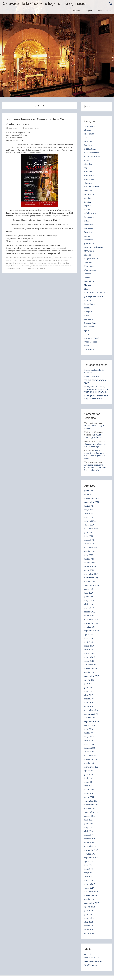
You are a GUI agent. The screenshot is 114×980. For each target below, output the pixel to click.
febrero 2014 (90, 839)
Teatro (87, 334)
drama (28, 266)
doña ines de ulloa (18, 266)
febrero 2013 (90, 884)
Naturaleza (89, 281)
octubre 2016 (90, 718)
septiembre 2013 (91, 858)
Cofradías (88, 172)
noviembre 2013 (91, 850)
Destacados (89, 194)
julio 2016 (89, 729)
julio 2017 (89, 684)
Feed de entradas (92, 958)
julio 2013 (88, 865)
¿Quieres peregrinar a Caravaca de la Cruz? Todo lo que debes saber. (95, 468)
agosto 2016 (90, 725)
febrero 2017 (90, 703)
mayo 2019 (89, 600)
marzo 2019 (89, 608)
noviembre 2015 (91, 759)
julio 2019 (89, 593)
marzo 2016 (89, 744)
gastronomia (90, 243)
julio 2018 (89, 638)
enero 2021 (89, 544)
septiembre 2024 (92, 502)
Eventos (40, 258)
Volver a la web (105, 11)
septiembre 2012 (92, 903)
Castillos (88, 164)
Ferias (87, 221)
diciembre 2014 (91, 801)
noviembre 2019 (91, 578)
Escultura (88, 202)
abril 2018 (89, 650)
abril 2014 (89, 831)
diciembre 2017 (91, 665)
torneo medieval (92, 338)
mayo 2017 (89, 691)
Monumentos (90, 270)
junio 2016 (89, 733)
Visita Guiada (90, 349)
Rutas (70, 258)
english (88, 198)
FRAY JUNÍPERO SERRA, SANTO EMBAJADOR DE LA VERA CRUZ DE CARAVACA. (96, 389)
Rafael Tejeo (90, 304)
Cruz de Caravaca (92, 187)
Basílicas (88, 145)
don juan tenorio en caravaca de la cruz (50, 263)
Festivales (89, 225)
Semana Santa (90, 323)
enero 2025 (89, 495)
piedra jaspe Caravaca (94, 296)
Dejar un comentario (38, 269)
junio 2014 (89, 824)
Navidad (88, 285)
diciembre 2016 (91, 710)
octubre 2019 (90, 582)
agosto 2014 (90, 816)
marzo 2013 (89, 880)
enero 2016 (89, 752)
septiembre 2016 (92, 721)
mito (33, 266)
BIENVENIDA (25, 258)
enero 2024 (89, 525)
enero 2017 (89, 706)
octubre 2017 (90, 672)
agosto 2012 (90, 907)
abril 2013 (88, 877)
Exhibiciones (90, 213)
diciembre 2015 (91, 756)
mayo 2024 (89, 510)
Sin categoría (90, 327)
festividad (89, 228)
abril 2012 (89, 922)
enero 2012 (89, 933)
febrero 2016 (90, 748)
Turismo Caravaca (32, 128)
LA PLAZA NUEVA (92, 376)
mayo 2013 (89, 873)
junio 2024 (89, 506)
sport (87, 330)
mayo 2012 (89, 918)
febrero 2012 (90, 929)
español (34, 258)
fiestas (87, 236)
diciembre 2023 (91, 529)
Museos (88, 274)
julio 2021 (89, 536)
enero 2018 (89, 661)
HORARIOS (48, 258)
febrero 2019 (90, 612)
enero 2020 (89, 570)
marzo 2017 (89, 699)
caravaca (66, 261)
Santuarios (89, 319)
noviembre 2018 (91, 623)
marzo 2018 (89, 653)
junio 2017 (89, 687)
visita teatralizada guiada (15, 269)
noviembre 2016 (91, 714)
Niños (87, 289)
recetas (87, 308)
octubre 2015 (90, 763)
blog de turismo (33, 261)
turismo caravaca (42, 266)
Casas (87, 160)
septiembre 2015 (92, 767)
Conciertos (89, 175)
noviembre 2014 (91, 805)
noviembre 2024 (92, 498)
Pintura (88, 300)
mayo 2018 (89, 646)
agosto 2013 (89, 861)
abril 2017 (89, 695)
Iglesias (88, 255)
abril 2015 (89, 786)
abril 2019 (89, 604)
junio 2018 (89, 642)
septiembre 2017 (92, 676)
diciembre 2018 (91, 619)
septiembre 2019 (92, 585)
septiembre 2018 (92, 631)
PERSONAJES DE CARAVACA (96, 293)
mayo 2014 (89, 827)
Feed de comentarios (93, 961)
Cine (86, 168)
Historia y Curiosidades (94, 247)
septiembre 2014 (92, 812)
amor (24, 261)
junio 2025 (89, 491)
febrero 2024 (90, 521)
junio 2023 (89, 532)
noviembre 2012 (91, 895)
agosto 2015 (89, 771)
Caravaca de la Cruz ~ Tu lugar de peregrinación (45, 4)
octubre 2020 (90, 551)
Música (87, 278)
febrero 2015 (90, 793)
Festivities (89, 232)
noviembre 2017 (91, 669)
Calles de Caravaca (92, 157)
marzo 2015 (89, 790)
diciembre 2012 (91, 892)
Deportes (88, 191)
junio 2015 (89, 778)
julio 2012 (89, 911)
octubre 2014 (90, 808)
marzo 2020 (90, 563)
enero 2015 (89, 797)
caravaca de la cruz (13, 263)
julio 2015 (89, 774)
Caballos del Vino (92, 153)
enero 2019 (89, 616)
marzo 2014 (89, 835)
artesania (88, 141)
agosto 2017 (89, 680)
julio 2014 (89, 820)
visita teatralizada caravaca (61, 266)
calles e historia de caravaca (51, 261)
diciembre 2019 (91, 574)
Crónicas (88, 183)
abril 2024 (89, 513)
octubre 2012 (90, 899)
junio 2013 (89, 869)
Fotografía (89, 240)
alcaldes (88, 130)
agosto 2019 (90, 589)
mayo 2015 (89, 782)
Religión (88, 312)
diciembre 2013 (91, 846)
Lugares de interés (60, 258)
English (89, 11)
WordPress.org (91, 965)
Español (77, 11)
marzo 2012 (89, 926)
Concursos (89, 179)
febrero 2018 (90, 657)
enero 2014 (89, 843)
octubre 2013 (90, 854)
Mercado (88, 262)
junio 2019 (89, 597)
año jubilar (89, 134)
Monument (89, 266)
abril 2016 (89, 740)
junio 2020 (89, 559)
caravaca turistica (28, 263)
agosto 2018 (90, 634)
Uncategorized (11, 261)
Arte (86, 138)
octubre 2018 (90, 627)
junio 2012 (89, 914)
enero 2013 (89, 888)
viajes (87, 346)
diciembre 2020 (91, 548)
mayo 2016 (89, 737)
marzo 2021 (89, 540)
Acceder (88, 954)
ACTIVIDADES (14, 258)
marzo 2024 (90, 517)
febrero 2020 (90, 566)
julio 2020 (89, 555)
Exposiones (89, 217)
